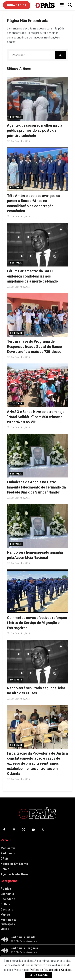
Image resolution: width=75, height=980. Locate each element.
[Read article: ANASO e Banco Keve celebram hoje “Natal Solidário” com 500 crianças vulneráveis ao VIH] (37, 385)
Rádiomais (8, 853)
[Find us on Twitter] (24, 830)
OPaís (5, 859)
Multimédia (8, 920)
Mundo (5, 915)
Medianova (8, 848)
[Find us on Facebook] (4, 830)
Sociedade (16, 333)
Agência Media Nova (14, 874)
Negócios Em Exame (14, 864)
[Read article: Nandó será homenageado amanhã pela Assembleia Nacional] (37, 526)
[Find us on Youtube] (33, 830)
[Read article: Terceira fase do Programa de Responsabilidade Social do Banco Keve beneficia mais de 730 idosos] (37, 315)
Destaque (16, 117)
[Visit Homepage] (45, 5)
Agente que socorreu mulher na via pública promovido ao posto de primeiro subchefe (35, 130)
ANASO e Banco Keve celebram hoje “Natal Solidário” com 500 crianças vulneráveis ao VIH (36, 417)
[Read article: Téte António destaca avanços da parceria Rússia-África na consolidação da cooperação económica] (37, 169)
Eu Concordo (39, 975)
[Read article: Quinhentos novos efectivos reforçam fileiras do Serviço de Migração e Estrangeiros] (37, 591)
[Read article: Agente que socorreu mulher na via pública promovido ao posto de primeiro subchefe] (37, 99)
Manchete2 (17, 609)
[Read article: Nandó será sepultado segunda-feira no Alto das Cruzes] (37, 662)
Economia (7, 894)
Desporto (7, 909)
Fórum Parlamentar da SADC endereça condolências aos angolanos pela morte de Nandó (32, 276)
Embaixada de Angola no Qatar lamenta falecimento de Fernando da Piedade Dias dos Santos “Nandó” (36, 487)
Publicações (8, 924)
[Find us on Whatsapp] (43, 830)
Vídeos (5, 929)
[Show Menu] (62, 5)
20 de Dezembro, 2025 (18, 141)
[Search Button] (70, 5)
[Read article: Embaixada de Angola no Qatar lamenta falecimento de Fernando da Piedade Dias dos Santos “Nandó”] (37, 456)
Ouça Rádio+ (17, 5)
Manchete (16, 680)
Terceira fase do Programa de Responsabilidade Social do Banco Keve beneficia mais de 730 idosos (34, 346)
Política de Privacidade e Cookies (51, 970)
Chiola (5, 869)
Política (6, 889)
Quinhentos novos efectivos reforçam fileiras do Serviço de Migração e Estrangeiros (37, 623)
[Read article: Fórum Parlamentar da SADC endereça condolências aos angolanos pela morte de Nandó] (37, 245)
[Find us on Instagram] (14, 830)
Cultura (5, 904)
